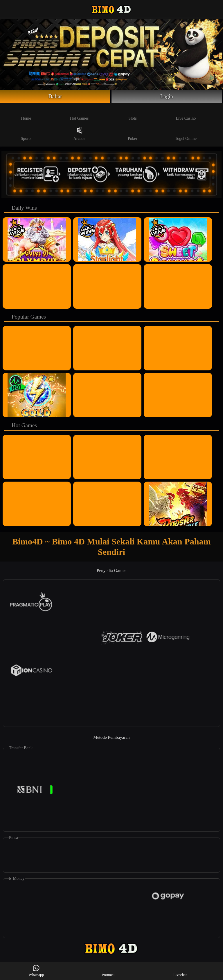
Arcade (79, 134)
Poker (133, 134)
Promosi (108, 971)
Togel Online (186, 134)
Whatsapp (36, 971)
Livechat (180, 971)
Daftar (55, 96)
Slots (133, 114)
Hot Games (79, 114)
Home (26, 114)
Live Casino (186, 114)
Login (167, 96)
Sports (26, 134)
